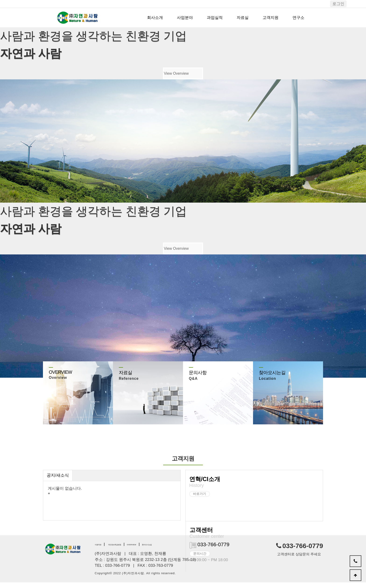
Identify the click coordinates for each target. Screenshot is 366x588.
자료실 (243, 18)
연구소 (298, 18)
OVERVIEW (155, 549)
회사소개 (155, 18)
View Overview (174, 75)
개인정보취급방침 (128, 549)
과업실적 (215, 18)
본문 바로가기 (0, 0)
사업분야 (185, 18)
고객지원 (271, 18)
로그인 (338, 4)
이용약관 (101, 549)
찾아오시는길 (179, 549)
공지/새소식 (59, 481)
